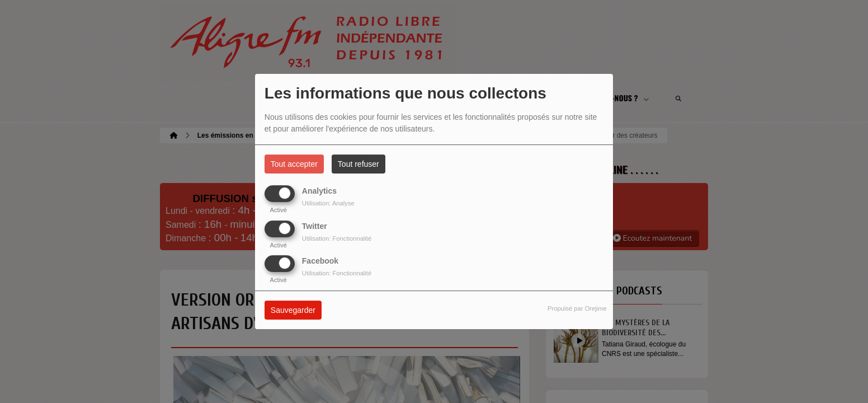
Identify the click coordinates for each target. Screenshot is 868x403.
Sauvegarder (293, 310)
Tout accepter (294, 164)
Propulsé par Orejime (577, 308)
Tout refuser (358, 164)
